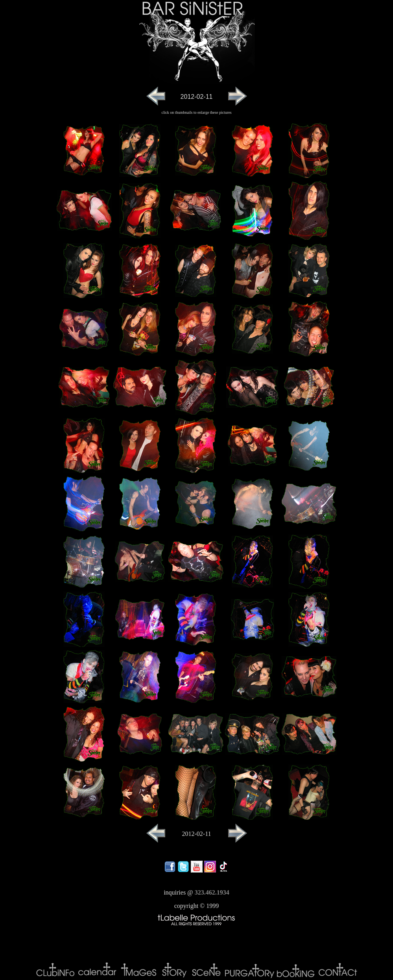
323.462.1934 (212, 892)
